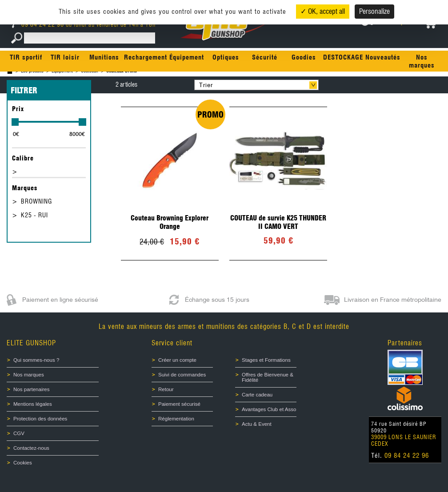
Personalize (374, 11)
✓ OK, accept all (323, 11)
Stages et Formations (266, 360)
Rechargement (146, 57)
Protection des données (40, 419)
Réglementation (176, 419)
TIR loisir (65, 57)
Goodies (304, 57)
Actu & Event (257, 424)
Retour (166, 389)
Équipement (187, 57)
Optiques (226, 57)
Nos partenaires (31, 389)
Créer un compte (177, 360)
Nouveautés (383, 57)
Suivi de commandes (182, 375)
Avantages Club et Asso (269, 409)
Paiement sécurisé (179, 404)
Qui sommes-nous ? (36, 360)
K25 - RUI (34, 215)
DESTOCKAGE (343, 57)
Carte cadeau (257, 395)
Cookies (23, 463)
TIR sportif (26, 57)
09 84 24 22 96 (39, 24)
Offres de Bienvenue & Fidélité (268, 377)
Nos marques (422, 61)
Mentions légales (33, 404)
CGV (19, 433)
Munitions (104, 57)
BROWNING (36, 201)
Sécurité (265, 57)
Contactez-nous (31, 448)
